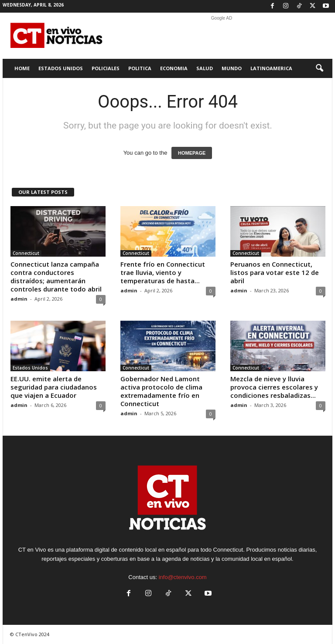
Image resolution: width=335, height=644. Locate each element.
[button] (319, 68)
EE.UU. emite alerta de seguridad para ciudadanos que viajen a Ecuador (54, 387)
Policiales (106, 68)
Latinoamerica (271, 68)
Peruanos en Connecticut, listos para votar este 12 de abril (275, 272)
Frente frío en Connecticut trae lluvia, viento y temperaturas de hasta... (163, 272)
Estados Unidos (61, 68)
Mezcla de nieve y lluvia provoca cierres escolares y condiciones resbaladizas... (274, 387)
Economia (174, 68)
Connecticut (26, 253)
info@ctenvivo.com (183, 577)
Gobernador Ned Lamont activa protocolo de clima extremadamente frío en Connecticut (161, 391)
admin (19, 299)
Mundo (232, 68)
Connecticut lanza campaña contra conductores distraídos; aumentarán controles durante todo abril (56, 276)
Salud (205, 68)
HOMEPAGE (192, 153)
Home (22, 68)
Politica (140, 68)
